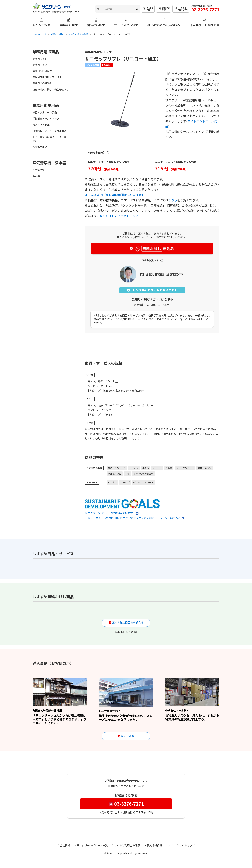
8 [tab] (128, 132)
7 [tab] (123, 132)
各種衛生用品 (40, 147)
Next (159, 102)
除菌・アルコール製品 (45, 112)
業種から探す (69, 25)
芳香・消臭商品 (41, 125)
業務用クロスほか (42, 71)
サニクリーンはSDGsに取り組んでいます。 (122, 507)
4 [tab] (106, 132)
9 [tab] (134, 132)
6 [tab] (117, 132)
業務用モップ (40, 65)
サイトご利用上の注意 (127, 845)
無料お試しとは (150, 260)
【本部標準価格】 (95, 152)
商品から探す (96, 25)
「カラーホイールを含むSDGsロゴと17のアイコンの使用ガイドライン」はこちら (133, 518)
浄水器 (36, 176)
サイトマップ (187, 845)
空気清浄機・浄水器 (49, 163)
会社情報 (65, 845)
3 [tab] (100, 132)
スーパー (157, 468)
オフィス (134, 468)
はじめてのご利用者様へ (164, 25)
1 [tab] (89, 132)
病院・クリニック (117, 468)
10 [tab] (140, 132)
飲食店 (169, 468)
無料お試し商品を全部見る (128, 622)
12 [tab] (151, 132)
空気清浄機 (39, 170)
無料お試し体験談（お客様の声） (162, 274)
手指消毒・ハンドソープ (46, 118)
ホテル (146, 468)
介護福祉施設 (115, 474)
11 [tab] (145, 132)
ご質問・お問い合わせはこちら (152, 299)
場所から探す (42, 25)
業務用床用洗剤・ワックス (47, 77)
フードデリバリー (185, 468)
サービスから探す (126, 25)
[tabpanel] (123, 99)
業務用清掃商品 (46, 52)
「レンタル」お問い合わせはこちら (152, 290)
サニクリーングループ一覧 (92, 845)
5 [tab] (112, 132)
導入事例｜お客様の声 (205, 25)
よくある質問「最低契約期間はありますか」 (115, 195)
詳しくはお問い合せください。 (120, 216)
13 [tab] (156, 132)
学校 (127, 474)
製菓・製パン (204, 468)
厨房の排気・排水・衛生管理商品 (51, 89)
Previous (87, 102)
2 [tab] (95, 132)
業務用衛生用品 (46, 105)
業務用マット (40, 59)
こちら (173, 200)
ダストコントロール (143, 482)
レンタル (112, 482)
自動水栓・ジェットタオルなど (50, 131)
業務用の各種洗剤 (42, 83)
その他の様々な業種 (143, 474)
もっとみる (128, 736)
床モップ (125, 482)
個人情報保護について (160, 845)
